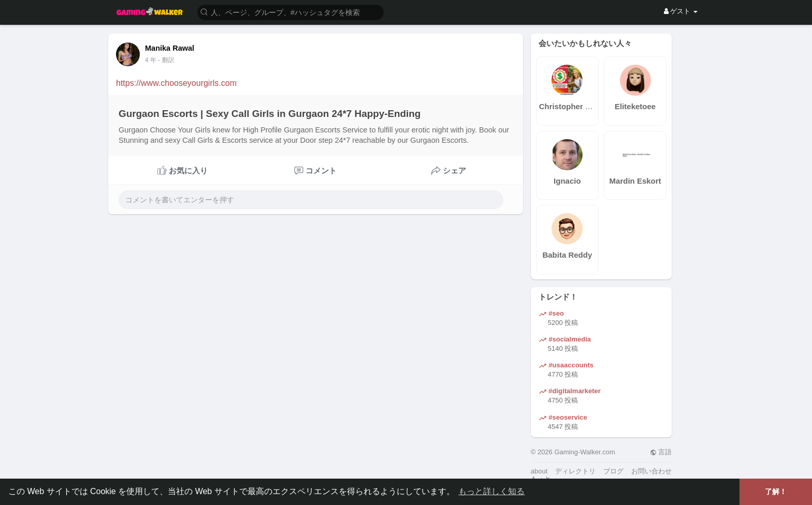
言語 (661, 452)
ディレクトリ (575, 471)
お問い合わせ (651, 471)
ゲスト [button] (681, 11)
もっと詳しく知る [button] (491, 491)
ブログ (613, 471)
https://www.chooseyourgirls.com (176, 83)
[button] (291, 12)
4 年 (151, 60)
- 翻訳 (166, 60)
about (539, 471)
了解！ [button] (776, 492)
